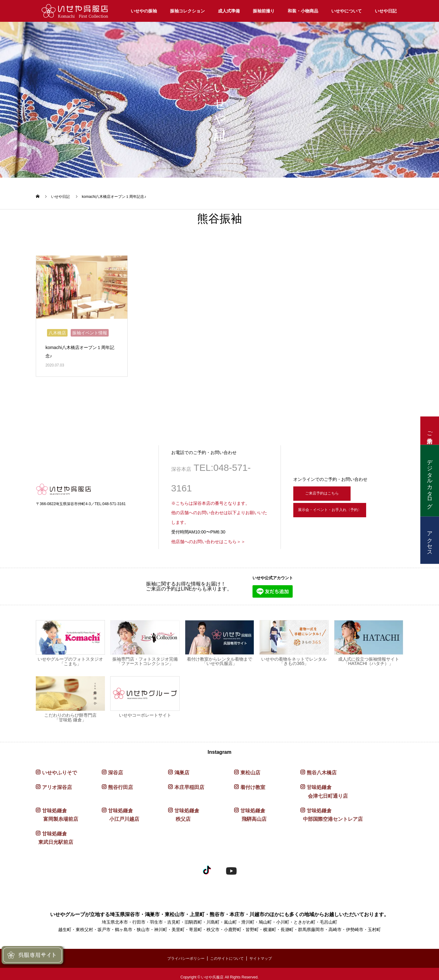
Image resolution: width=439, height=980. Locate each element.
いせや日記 (386, 11)
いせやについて (347, 11)
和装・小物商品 (303, 11)
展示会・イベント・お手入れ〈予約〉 (346, 510)
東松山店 (250, 770)
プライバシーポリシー (181, 955)
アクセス (430, 540)
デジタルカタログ (430, 480)
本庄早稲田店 (189, 785)
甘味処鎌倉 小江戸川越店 (120, 812)
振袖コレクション (187, 11)
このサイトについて (228, 955)
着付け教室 (253, 785)
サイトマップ (267, 955)
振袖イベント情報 (90, 330)
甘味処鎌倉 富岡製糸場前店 (57, 812)
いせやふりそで (59, 770)
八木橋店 (57, 330)
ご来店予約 (430, 430)
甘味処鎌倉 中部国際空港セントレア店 (332, 812)
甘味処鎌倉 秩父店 (184, 812)
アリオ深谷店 (57, 785)
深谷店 (116, 770)
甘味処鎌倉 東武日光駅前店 (54, 835)
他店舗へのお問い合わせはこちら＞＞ (208, 539)
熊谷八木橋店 (322, 770)
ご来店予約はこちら (328, 489)
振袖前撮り (264, 11)
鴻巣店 (182, 770)
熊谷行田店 (120, 785)
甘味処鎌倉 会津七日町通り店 (324, 789)
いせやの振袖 (144, 11)
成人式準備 (229, 11)
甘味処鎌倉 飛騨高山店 (250, 812)
